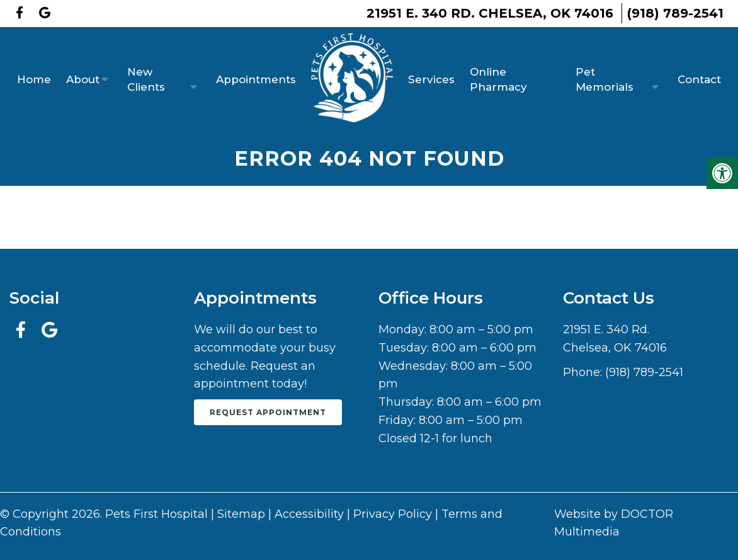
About (83, 79)
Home (34, 79)
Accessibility (309, 514)
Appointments (256, 79)
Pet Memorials (605, 79)
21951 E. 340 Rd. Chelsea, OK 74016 (490, 13)
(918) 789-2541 (675, 13)
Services (431, 79)
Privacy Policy (393, 514)
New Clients (146, 79)
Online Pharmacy (498, 79)
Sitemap (241, 514)
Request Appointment (268, 412)
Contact (699, 79)
